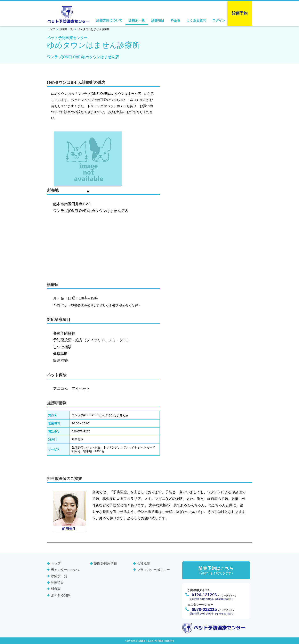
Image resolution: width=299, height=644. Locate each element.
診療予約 (240, 13)
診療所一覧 (137, 20)
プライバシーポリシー (153, 570)
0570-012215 (204, 609)
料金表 (175, 20)
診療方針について (109, 20)
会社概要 (144, 563)
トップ (51, 29)
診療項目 (158, 20)
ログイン (219, 20)
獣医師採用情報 (105, 563)
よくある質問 (196, 20)
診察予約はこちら (216, 571)
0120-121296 (204, 595)
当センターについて (66, 570)
